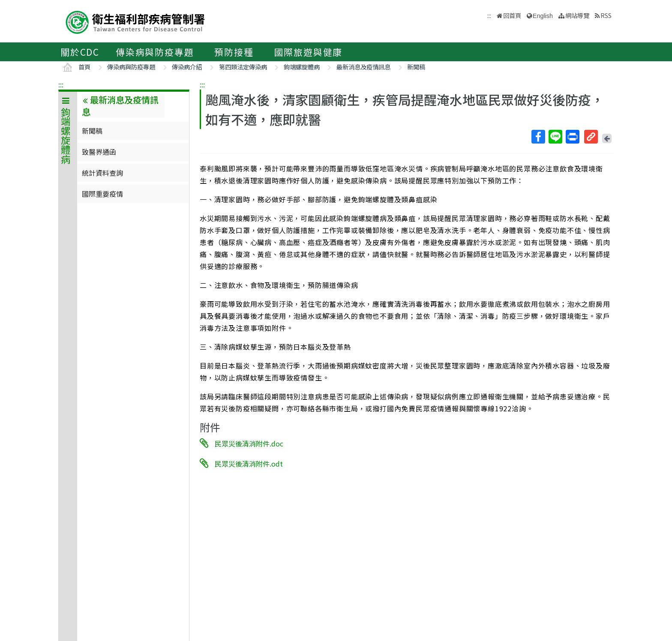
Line (555, 137)
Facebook (538, 137)
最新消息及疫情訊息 (363, 67)
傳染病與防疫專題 (155, 52)
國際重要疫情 (102, 194)
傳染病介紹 (187, 67)
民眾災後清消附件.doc (249, 443)
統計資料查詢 (102, 173)
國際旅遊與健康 (309, 52)
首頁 (84, 67)
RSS (606, 15)
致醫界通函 (99, 152)
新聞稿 (416, 67)
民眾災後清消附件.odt (249, 463)
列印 (572, 137)
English (543, 16)
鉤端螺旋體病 (302, 67)
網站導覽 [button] (577, 15)
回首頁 (512, 15)
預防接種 (234, 52)
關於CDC (80, 52)
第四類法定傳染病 (243, 67)
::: (61, 84)
